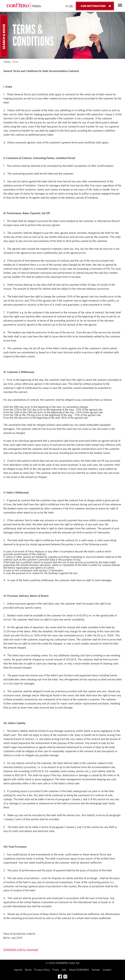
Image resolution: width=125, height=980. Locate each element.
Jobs (64, 970)
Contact (107, 970)
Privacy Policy (42, 970)
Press (56, 970)
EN (71, 6)
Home (7, 62)
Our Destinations (97, 6)
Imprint (18, 970)
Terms (28, 970)
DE (67, 6)
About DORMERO (79, 970)
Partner (96, 970)
